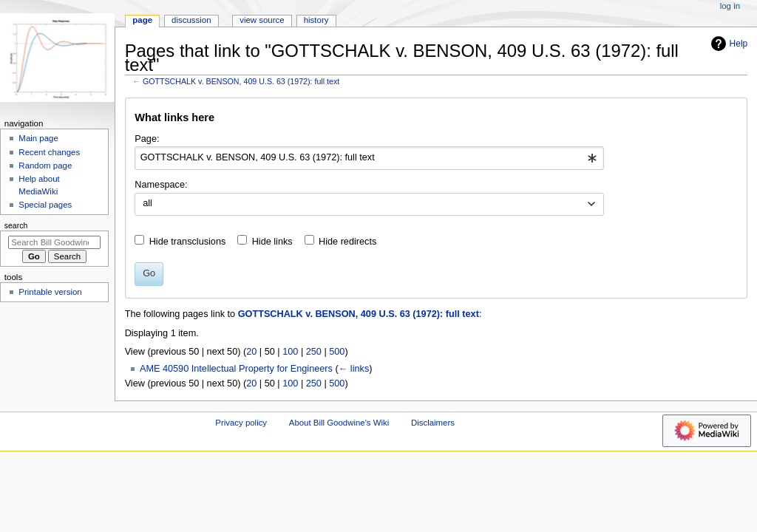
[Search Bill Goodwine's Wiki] (54, 242)
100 (290, 352)
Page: (147, 139)
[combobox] (369, 158)
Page (142, 20)
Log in (730, 6)
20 (251, 352)
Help (728, 44)
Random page (45, 166)
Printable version (50, 292)
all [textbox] (147, 203)
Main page (38, 138)
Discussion (191, 20)
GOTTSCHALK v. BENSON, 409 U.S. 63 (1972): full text (241, 81)
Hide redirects (347, 242)
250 (314, 352)
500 (337, 352)
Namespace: (161, 185)
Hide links (272, 242)
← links (354, 369)
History (316, 20)
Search (16, 225)
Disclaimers (433, 423)
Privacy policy (241, 423)
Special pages (45, 205)
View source (262, 20)
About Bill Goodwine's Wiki (339, 423)
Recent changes (49, 152)
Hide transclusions (188, 242)
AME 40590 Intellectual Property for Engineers (236, 369)
